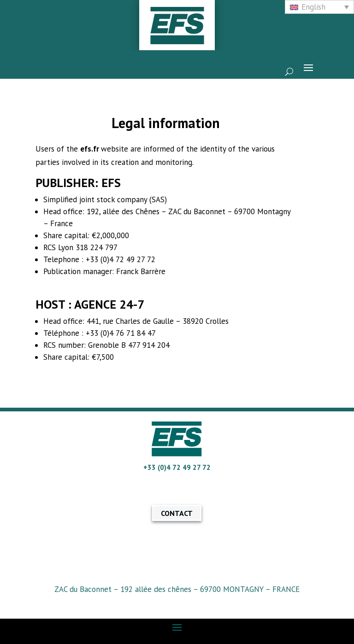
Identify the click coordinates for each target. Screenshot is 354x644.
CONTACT (177, 513)
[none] (319, 7)
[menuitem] (319, 7)
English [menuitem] (313, 7)
